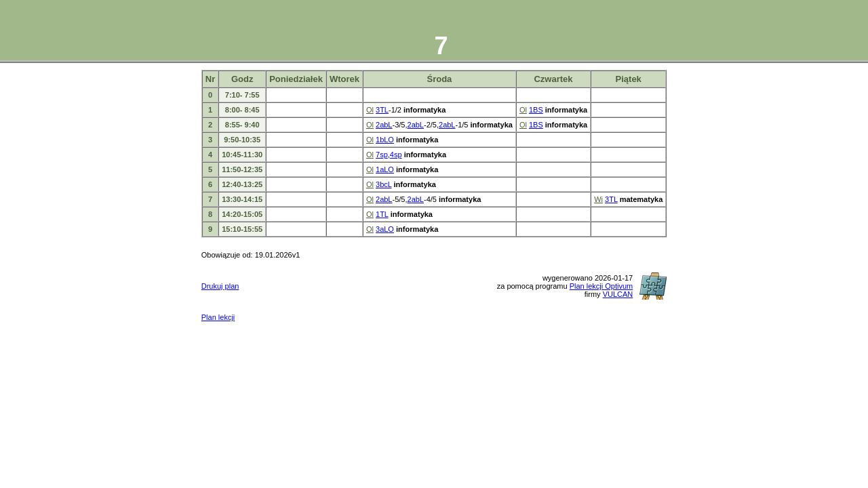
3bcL (383, 184)
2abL (384, 125)
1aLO (385, 169)
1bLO (385, 140)
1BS (536, 110)
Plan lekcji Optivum (601, 286)
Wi (598, 199)
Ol (370, 110)
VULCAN (618, 294)
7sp (382, 155)
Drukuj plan (220, 286)
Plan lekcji (218, 317)
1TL (382, 214)
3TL (382, 110)
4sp (396, 155)
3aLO (385, 229)
